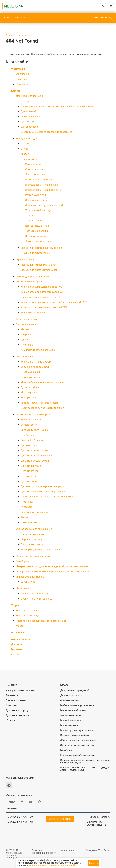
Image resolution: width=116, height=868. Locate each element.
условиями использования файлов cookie (53, 865)
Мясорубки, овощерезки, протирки (40, 550)
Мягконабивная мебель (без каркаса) (42, 382)
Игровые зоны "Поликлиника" (42, 185)
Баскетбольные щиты (33, 420)
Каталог (16, 91)
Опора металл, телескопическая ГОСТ (42, 297)
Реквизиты (22, 84)
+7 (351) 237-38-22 (13, 18)
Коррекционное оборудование (77, 755)
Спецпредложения (16, 700)
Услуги (15, 605)
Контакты (17, 655)
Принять (94, 863)
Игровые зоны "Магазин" (39, 180)
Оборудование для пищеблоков (34, 529)
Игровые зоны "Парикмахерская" (44, 190)
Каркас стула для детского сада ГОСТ (42, 287)
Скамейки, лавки (30, 116)
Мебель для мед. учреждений (33, 277)
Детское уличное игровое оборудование (43, 492)
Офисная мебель (26, 260)
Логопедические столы (38, 241)
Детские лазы (28, 476)
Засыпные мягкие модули (35, 367)
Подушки (26, 335)
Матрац (25, 329)
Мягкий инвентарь (27, 324)
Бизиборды (22, 561)
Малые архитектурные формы (33, 415)
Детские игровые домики (35, 450)
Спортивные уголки (36, 200)
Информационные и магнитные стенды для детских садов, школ (53, 572)
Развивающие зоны (36, 195)
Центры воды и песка (37, 226)
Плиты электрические (33, 534)
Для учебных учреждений (31, 96)
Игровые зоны (29, 159)
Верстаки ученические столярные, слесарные (46, 132)
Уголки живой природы (38, 210)
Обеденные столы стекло (35, 594)
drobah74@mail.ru (100, 817)
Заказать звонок (60, 819)
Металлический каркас (29, 282)
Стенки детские (34, 169)
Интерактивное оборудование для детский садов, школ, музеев (52, 566)
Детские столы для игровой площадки (43, 486)
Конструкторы (29, 398)
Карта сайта (67, 850)
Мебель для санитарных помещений (41, 248)
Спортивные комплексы (34, 512)
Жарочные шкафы (31, 539)
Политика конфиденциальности (44, 852)
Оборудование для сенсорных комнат (42, 408)
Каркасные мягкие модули (36, 362)
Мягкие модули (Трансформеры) (39, 403)
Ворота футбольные (32, 440)
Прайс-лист (18, 633)
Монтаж (21, 626)
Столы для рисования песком (33, 556)
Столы (24, 149)
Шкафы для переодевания (36, 253)
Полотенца (27, 345)
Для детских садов (27, 139)
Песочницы (27, 502)
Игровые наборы (30, 372)
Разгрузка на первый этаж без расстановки (41, 621)
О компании (18, 69)
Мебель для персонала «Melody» (39, 265)
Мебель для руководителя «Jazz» (40, 270)
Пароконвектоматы (32, 544)
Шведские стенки (31, 522)
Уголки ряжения (34, 221)
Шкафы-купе (28, 582)
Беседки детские (30, 425)
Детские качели (30, 471)
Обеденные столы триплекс (36, 599)
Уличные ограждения (33, 312)
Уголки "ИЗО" (33, 216)
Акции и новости (21, 639)
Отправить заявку (103, 18)
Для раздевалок (30, 127)
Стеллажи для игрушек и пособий (44, 205)
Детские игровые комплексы (37, 456)
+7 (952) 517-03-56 (19, 822)
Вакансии (21, 79)
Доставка (17, 644)
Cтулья (25, 101)
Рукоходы (26, 507)
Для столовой (29, 122)
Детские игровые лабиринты (37, 461)
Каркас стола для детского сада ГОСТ (42, 292)
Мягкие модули (25, 357)
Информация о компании (20, 690)
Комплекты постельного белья (38, 350)
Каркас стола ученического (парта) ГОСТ (44, 307)
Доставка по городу (27, 610)
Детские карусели (31, 466)
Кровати (25, 154)
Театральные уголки (37, 231)
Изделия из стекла (27, 588)
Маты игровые (29, 392)
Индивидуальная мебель (30, 577)
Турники (25, 517)
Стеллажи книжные (36, 236)
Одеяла (25, 340)
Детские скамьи (30, 481)
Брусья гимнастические (34, 430)
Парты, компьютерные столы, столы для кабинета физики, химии (58, 106)
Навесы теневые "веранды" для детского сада (47, 497)
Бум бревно (27, 435)
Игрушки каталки (31, 377)
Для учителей (28, 111)
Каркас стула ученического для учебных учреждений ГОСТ (54, 302)
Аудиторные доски (27, 319)
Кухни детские (33, 164)
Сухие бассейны (30, 387)
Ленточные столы (35, 174)
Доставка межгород (27, 616)
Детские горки (29, 445)
